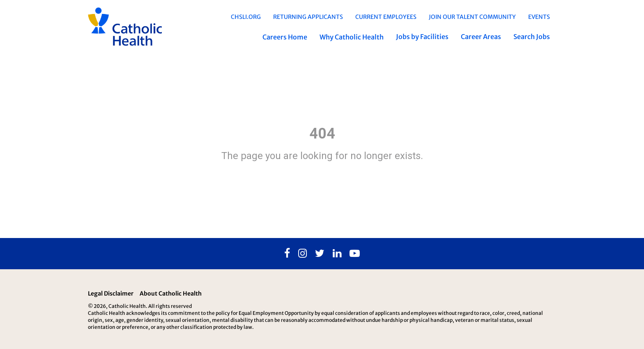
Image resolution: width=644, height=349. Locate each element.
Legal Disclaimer (111, 294)
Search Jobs (532, 37)
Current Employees (386, 17)
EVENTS (539, 17)
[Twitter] (320, 254)
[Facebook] (287, 254)
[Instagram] (302, 254)
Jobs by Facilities (422, 37)
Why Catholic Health (352, 37)
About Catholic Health (171, 294)
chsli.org (246, 17)
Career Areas (481, 37)
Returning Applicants (308, 17)
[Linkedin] (337, 254)
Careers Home (285, 37)
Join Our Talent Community (472, 17)
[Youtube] (355, 254)
